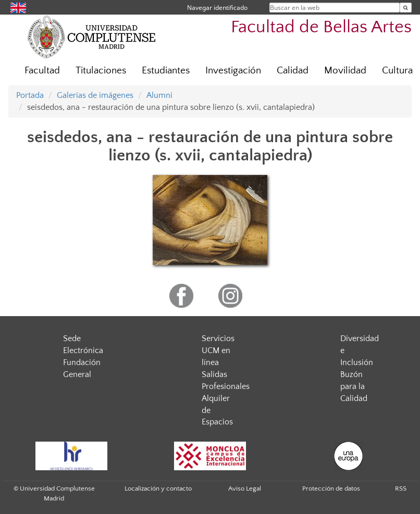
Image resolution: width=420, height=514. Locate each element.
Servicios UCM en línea (218, 350)
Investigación (233, 71)
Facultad (42, 71)
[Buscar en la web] (406, 8)
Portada (30, 95)
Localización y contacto (158, 488)
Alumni (159, 95)
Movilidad (345, 71)
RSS (401, 488)
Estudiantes (166, 71)
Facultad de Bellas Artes (321, 27)
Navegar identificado (217, 8)
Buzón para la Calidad (354, 386)
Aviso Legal (245, 488)
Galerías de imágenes (95, 95)
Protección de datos (331, 488)
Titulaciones (101, 71)
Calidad (293, 71)
